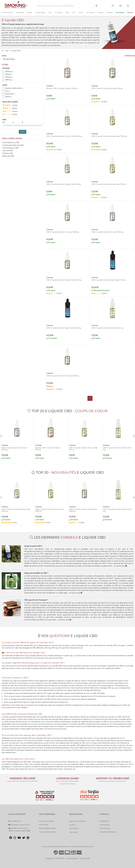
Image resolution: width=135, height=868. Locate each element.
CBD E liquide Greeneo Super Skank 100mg (109, 280)
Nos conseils (74, 828)
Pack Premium (105, 828)
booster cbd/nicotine (14, 88)
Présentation (104, 821)
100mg (9, 74)
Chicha (81, 12)
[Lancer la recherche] (97, 6)
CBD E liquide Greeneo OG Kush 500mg (107, 232)
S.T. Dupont (58, 12)
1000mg (9, 71)
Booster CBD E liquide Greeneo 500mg (62, 88)
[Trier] (23, 59)
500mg (9, 80)
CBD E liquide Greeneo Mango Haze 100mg (64, 184)
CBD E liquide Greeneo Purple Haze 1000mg (64, 280)
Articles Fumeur (8, 12)
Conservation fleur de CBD (13, 145)
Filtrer (22, 132)
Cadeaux (101, 12)
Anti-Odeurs (90, 12)
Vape (67, 12)
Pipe (50, 12)
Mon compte (44, 825)
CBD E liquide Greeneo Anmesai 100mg (107, 88)
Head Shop (20, 12)
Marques (110, 12)
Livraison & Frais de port (48, 832)
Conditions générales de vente (82, 846)
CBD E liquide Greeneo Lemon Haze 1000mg (64, 136)
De (8, 122)
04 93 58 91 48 (15, 821)
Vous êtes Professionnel (108, 832)
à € (18, 122)
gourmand (10, 94)
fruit (8, 91)
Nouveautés (120, 12)
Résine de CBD (8, 156)
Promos (130, 12)
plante (9, 97)
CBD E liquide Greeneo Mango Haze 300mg (109, 184)
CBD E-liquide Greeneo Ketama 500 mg (107, 328)
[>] (134, 436)
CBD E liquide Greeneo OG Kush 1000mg (63, 232)
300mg (9, 77)
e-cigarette (35, 668)
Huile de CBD (8, 153)
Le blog (72, 825)
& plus (10, 105)
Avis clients (73, 832)
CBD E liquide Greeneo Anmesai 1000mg (63, 376)
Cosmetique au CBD (11, 148)
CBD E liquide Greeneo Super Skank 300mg (64, 328)
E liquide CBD (16, 51)
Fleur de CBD (8, 151)
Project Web (85, 858)
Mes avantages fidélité (47, 828)
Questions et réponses (77, 821)
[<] (1, 436)
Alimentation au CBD (11, 143)
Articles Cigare (40, 12)
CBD (74, 12)
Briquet (30, 12)
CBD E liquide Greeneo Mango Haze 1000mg (109, 136)
